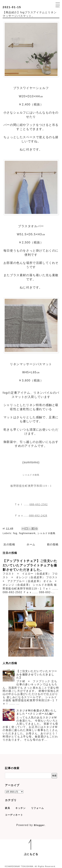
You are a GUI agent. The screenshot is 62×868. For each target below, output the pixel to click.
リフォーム (38, 808)
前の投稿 (53, 544)
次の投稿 (9, 544)
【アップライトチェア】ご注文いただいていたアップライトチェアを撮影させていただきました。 (30, 565)
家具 (8, 808)
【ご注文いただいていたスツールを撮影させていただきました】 (37, 674)
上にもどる (31, 854)
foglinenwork (27, 533)
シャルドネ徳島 (46, 533)
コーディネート (14, 815)
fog (15, 533)
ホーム (31, 544)
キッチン (21, 808)
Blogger (39, 825)
